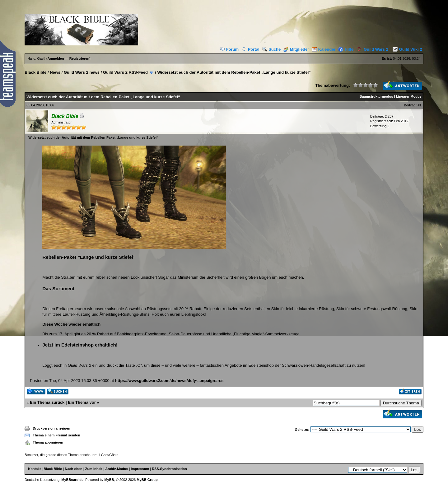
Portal (250, 49)
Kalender (324, 49)
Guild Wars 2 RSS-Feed (125, 72)
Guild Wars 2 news (82, 72)
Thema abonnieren (48, 442)
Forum (229, 49)
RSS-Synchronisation (169, 469)
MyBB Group (147, 480)
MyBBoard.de (72, 480)
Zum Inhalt (94, 469)
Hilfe (346, 49)
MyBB (109, 480)
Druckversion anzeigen (51, 428)
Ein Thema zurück (47, 402)
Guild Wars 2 (371, 49)
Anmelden (56, 58)
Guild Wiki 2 (406, 49)
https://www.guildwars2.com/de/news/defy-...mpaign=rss (169, 381)
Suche (271, 49)
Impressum (140, 469)
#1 (420, 105)
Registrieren (79, 58)
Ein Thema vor (82, 402)
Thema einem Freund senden (56, 435)
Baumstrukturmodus (376, 96)
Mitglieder (296, 49)
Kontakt (34, 469)
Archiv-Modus (117, 469)
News (55, 72)
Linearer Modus (409, 96)
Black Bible (35, 72)
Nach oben (73, 469)
